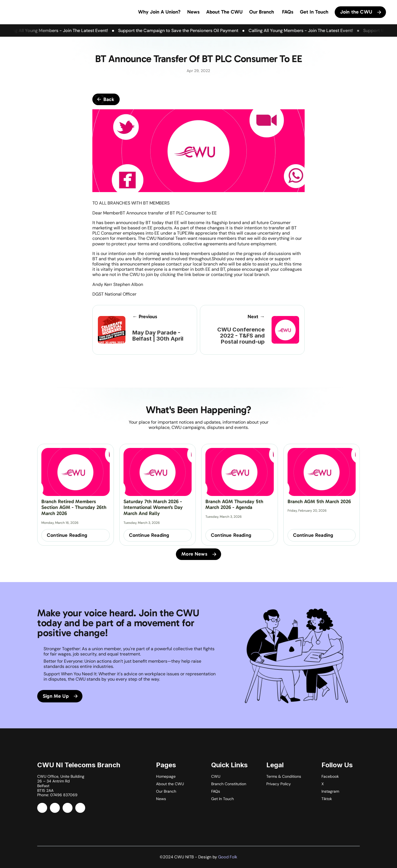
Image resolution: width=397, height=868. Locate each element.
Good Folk (228, 857)
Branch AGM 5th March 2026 (319, 501)
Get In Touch (314, 12)
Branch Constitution (229, 784)
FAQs (287, 12)
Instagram (330, 791)
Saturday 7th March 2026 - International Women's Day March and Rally (154, 507)
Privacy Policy (279, 784)
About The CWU (224, 12)
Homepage (166, 776)
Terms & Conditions (284, 776)
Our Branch (262, 12)
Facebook (330, 776)
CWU (216, 776)
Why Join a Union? (159, 12)
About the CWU (170, 784)
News (193, 12)
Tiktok (327, 799)
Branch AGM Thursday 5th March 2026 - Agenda (235, 505)
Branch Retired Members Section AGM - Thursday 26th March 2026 (75, 507)
